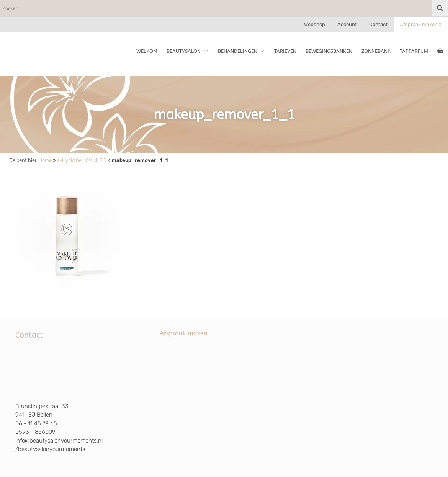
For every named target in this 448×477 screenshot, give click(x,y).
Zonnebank (376, 51)
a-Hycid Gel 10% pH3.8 (82, 160)
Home (45, 160)
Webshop (315, 24)
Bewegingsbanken (329, 51)
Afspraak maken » (421, 24)
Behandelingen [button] (244, 51)
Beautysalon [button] (190, 51)
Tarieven (285, 51)
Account (347, 24)
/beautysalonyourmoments (50, 449)
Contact (378, 24)
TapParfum (414, 51)
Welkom (147, 51)
